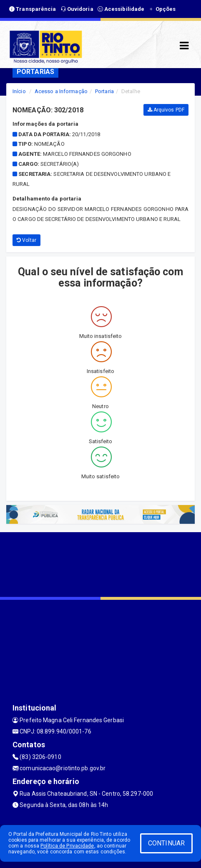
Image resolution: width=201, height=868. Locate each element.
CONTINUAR (166, 843)
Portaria (104, 91)
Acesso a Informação (61, 91)
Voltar (26, 240)
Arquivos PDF (166, 110)
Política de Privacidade (67, 846)
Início (19, 91)
